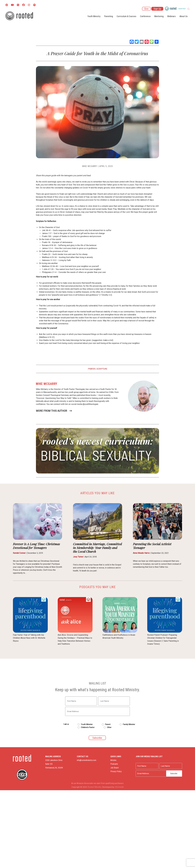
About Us (184, 16)
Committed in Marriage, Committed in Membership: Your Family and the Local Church (97, 548)
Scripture (102, 369)
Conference (145, 16)
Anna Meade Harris (141, 553)
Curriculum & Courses (126, 16)
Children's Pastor (88, 727)
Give (146, 9)
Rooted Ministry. (95, 787)
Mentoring (159, 16)
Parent (108, 724)
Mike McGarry (90, 166)
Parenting (109, 16)
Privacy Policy (116, 771)
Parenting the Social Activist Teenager (152, 546)
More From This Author (51, 411)
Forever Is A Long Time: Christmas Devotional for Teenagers (36, 546)
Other (109, 727)
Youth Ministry (94, 16)
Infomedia (119, 787)
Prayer (92, 369)
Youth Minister (87, 724)
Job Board (114, 768)
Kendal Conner (19, 553)
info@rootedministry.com (87, 760)
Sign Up (157, 9)
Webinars (171, 16)
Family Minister (129, 724)
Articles (113, 760)
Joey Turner (78, 557)
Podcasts (114, 764)
